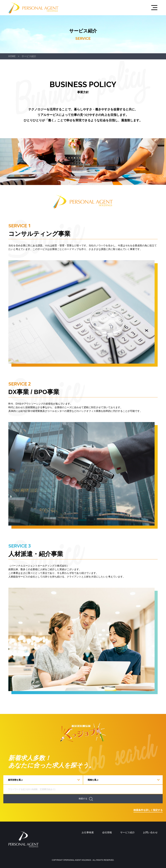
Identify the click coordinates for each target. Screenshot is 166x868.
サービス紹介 (29, 56)
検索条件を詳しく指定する (148, 810)
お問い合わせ (150, 832)
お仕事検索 (88, 832)
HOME (12, 56)
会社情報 (107, 832)
